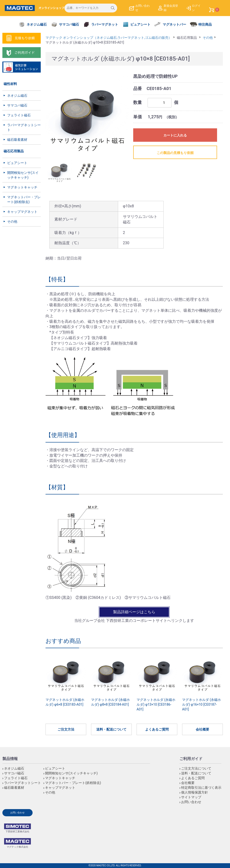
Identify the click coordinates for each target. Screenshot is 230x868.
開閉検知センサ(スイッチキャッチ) (23, 175)
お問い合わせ (191, 802)
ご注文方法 (66, 729)
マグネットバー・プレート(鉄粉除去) (24, 199)
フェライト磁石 (19, 115)
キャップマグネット (22, 212)
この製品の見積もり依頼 (175, 153)
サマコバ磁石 (17, 105)
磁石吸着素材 (17, 140)
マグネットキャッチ (22, 187)
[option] (87, 112)
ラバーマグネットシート (24, 127)
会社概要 (202, 729)
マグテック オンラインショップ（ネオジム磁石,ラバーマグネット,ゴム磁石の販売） (109, 38)
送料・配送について (111, 729)
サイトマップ (191, 797)
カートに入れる (175, 135)
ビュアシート (17, 163)
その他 (12, 221)
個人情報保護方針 (195, 792)
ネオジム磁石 (17, 96)
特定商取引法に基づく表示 (201, 788)
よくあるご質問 (157, 729)
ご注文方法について (196, 768)
